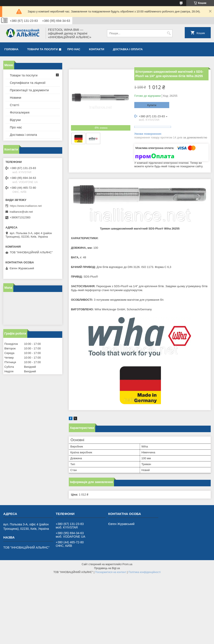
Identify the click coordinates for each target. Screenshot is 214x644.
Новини (16, 98)
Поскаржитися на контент (111, 572)
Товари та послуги (42, 49)
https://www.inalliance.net (26, 206)
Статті (15, 105)
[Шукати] (169, 33)
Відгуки (15, 120)
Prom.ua (127, 564)
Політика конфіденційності (145, 572)
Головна (11, 49)
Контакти (97, 49)
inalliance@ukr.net (21, 212)
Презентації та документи (29, 90)
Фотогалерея (20, 112)
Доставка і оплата (128, 49)
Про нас (74, 49)
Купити (152, 105)
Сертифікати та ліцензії (28, 83)
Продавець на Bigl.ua (107, 568)
